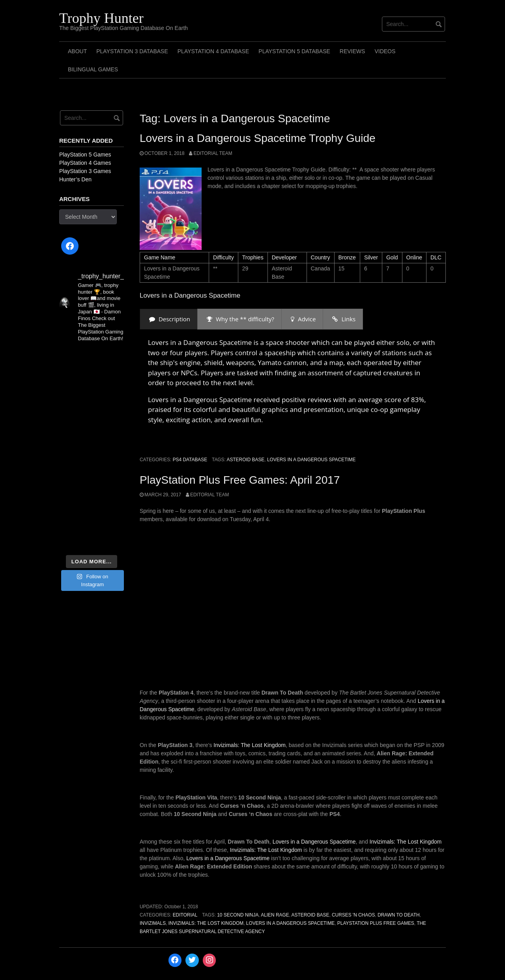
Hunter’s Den (75, 179)
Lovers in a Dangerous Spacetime (311, 460)
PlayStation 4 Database (213, 51)
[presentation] (169, 319)
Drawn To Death (399, 915)
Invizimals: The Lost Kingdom (250, 745)
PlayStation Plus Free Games (376, 923)
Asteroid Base (245, 460)
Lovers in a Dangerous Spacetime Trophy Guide (258, 138)
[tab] (169, 319)
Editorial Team (213, 153)
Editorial (185, 915)
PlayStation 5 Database (294, 51)
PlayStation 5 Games (85, 155)
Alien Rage (275, 915)
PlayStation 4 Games (85, 163)
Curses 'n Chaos (353, 915)
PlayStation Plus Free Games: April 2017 (240, 480)
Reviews (353, 51)
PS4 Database (190, 460)
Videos (385, 51)
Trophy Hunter (101, 18)
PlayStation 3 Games (85, 171)
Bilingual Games (93, 69)
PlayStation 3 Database (132, 51)
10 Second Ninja (238, 915)
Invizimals (153, 923)
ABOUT (77, 51)
